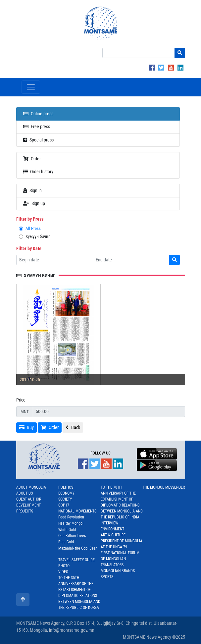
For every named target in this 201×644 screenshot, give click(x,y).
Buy (27, 427)
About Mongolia (31, 487)
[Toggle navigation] (31, 87)
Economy (66, 493)
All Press (33, 228)
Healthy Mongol (71, 523)
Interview (109, 523)
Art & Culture (113, 535)
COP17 (64, 505)
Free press (37, 127)
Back (73, 427)
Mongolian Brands (118, 571)
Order (32, 159)
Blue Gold (66, 542)
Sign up (34, 203)
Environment (112, 529)
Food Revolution (71, 517)
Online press (38, 114)
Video (63, 572)
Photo (64, 566)
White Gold (67, 530)
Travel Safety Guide (76, 560)
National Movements (77, 511)
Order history (38, 172)
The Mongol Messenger (164, 487)
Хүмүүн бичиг (38, 236)
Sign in (33, 190)
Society (65, 499)
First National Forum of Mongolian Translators (120, 559)
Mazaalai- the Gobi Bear (78, 548)
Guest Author (29, 499)
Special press (39, 140)
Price (21, 400)
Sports (107, 577)
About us (25, 493)
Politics (66, 487)
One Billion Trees (72, 536)
